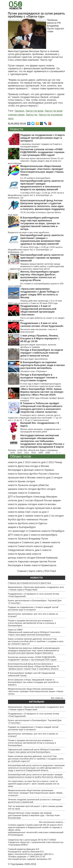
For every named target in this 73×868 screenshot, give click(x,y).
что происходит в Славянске (24, 531)
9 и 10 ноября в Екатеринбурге (35, 178)
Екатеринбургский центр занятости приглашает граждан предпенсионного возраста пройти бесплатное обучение (36, 776)
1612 (19, 453)
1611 (26, 453)
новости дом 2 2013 (19, 462)
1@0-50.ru (48, 854)
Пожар (58, 462)
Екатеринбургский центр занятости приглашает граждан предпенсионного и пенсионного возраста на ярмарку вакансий (42, 185)
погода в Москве (40, 466)
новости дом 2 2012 (43, 462)
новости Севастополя (20, 546)
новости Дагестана (19, 466)
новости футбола (18, 523)
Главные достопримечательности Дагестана (30, 583)
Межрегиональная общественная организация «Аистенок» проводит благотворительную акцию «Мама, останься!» (36, 793)
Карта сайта (35, 571)
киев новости (34, 554)
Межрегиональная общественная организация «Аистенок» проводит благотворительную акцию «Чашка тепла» (42, 170)
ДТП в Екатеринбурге (20, 497)
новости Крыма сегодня (22, 481)
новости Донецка (43, 546)
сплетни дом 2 (16, 500)
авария (57, 500)
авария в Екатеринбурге (22, 527)
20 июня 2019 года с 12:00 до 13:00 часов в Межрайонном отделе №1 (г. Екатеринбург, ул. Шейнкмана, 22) (35, 250)
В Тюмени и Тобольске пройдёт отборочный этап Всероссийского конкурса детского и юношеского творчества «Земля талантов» (41, 408)
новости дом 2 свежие (21, 516)
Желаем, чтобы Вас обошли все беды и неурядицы (33, 450)
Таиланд (19, 111)
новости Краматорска (44, 565)
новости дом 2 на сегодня (49, 516)
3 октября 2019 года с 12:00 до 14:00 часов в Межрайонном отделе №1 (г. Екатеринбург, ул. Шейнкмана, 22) (36, 195)
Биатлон (54, 474)
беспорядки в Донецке (21, 470)
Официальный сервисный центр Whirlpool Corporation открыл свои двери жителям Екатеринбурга (34, 633)
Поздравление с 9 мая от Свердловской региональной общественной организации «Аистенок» (38, 310)
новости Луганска (18, 539)
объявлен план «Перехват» (34, 371)
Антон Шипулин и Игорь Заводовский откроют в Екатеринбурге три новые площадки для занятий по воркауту (33, 682)
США (28, 512)
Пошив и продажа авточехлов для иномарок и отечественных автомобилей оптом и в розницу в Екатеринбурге (32, 623)
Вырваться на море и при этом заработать (29, 232)
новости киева (16, 512)
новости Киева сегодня (21, 508)
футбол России (38, 474)
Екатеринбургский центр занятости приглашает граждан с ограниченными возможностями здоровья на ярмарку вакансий (42, 239)
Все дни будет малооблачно (34, 359)
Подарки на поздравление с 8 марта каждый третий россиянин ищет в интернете (43, 138)
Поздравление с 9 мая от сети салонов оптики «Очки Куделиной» (42, 325)
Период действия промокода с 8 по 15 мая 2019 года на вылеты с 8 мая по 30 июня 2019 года (35, 302)
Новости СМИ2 (15, 630)
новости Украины (44, 470)
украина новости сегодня (22, 489)
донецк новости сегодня (22, 558)
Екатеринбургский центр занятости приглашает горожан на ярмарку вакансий (42, 258)
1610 (34, 453)
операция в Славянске (21, 542)
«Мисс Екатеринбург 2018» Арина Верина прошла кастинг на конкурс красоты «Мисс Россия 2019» (42, 392)
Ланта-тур (32, 115)
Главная (22, 571)
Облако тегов (20, 456)
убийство (44, 485)
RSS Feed (50, 571)
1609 (41, 453)
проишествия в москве (48, 508)
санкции (13, 493)
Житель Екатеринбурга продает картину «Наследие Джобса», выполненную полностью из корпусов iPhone (40, 276)
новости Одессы (38, 523)
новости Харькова (18, 561)
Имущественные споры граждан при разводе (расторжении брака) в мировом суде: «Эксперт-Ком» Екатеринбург (34, 815)
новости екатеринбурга (44, 535)
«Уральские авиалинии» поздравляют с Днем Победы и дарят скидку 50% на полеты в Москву (40, 293)
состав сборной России (39, 500)
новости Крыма (17, 554)
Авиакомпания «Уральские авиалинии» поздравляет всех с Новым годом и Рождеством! (36, 588)
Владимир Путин (39, 539)
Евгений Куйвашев (47, 558)
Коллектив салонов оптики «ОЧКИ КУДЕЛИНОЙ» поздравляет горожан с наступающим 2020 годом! (42, 152)
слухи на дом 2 (40, 512)
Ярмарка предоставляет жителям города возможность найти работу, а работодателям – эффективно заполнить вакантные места (36, 266)
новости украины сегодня (23, 504)
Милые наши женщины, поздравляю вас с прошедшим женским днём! (41, 430)
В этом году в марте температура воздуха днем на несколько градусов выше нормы (41, 385)
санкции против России (43, 561)
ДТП (10, 535)
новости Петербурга (53, 531)
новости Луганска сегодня (23, 485)
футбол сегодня (47, 489)
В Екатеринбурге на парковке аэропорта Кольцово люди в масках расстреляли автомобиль (43, 365)
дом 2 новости (43, 550)
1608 (47, 453)
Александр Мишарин (45, 497)
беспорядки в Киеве (19, 565)
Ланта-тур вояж (34, 111)
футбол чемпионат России (32, 519)
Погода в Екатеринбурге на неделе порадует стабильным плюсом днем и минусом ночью (42, 353)
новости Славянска (29, 493)
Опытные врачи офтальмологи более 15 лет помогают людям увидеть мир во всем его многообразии (36, 161)
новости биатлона (18, 474)
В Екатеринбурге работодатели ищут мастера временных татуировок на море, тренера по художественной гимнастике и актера (40, 223)
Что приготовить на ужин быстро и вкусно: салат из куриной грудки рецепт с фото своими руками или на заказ (34, 784)
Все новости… (58, 698)
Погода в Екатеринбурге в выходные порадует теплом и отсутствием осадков (39, 378)
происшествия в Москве (22, 478)
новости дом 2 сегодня (49, 478)
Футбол (12, 519)
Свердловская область (21, 550)
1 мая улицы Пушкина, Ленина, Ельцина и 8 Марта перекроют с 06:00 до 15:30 (40, 338)
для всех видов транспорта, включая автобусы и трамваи (38, 346)
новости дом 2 (22, 535)
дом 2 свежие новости (47, 542)
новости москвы (47, 504)
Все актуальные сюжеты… (52, 822)
